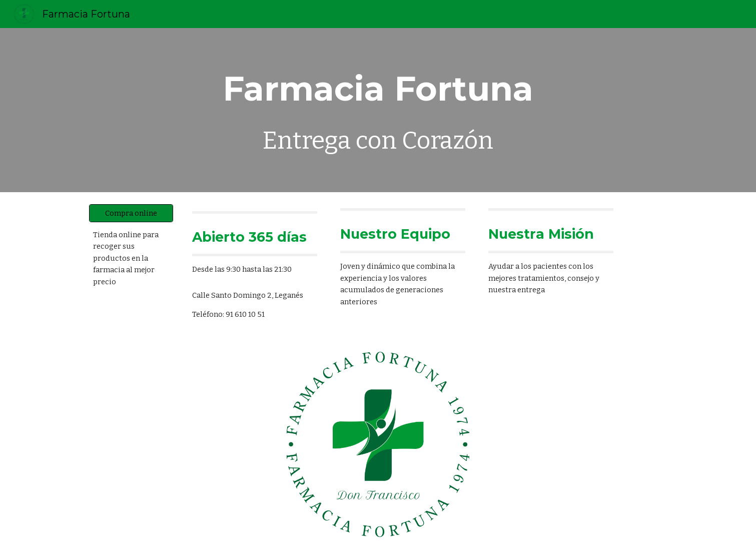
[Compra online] (131, 213)
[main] (378, 110)
